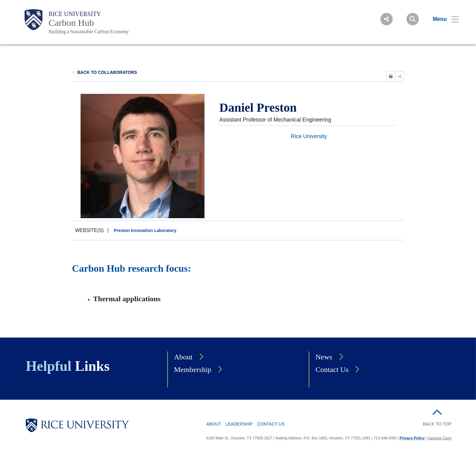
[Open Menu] (442, 19)
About (183, 357)
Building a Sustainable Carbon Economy (89, 32)
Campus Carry (440, 438)
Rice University (75, 14)
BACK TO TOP (437, 424)
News (324, 357)
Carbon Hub (71, 23)
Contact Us (332, 370)
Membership (193, 370)
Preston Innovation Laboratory (145, 230)
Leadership (239, 424)
